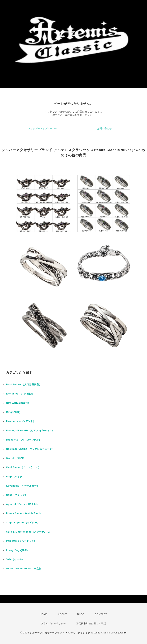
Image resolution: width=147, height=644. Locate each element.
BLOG (81, 614)
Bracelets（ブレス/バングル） (24, 440)
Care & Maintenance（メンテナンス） (29, 532)
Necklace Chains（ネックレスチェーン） (30, 449)
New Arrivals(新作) (18, 403)
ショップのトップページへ (42, 128)
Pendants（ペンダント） (21, 421)
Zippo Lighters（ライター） (23, 523)
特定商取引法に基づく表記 (91, 623)
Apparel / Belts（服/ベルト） (23, 504)
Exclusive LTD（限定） (21, 394)
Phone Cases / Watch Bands (24, 513)
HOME (44, 614)
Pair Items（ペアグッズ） (21, 541)
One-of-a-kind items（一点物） (25, 569)
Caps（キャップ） (17, 495)
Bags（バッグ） (16, 477)
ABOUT (62, 614)
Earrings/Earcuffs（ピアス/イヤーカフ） (30, 431)
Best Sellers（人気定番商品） (24, 385)
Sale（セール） (15, 559)
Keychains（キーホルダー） (23, 486)
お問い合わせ (105, 128)
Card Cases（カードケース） (23, 467)
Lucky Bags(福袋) (17, 550)
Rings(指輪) (13, 412)
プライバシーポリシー (53, 623)
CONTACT (101, 614)
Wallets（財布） (16, 458)
